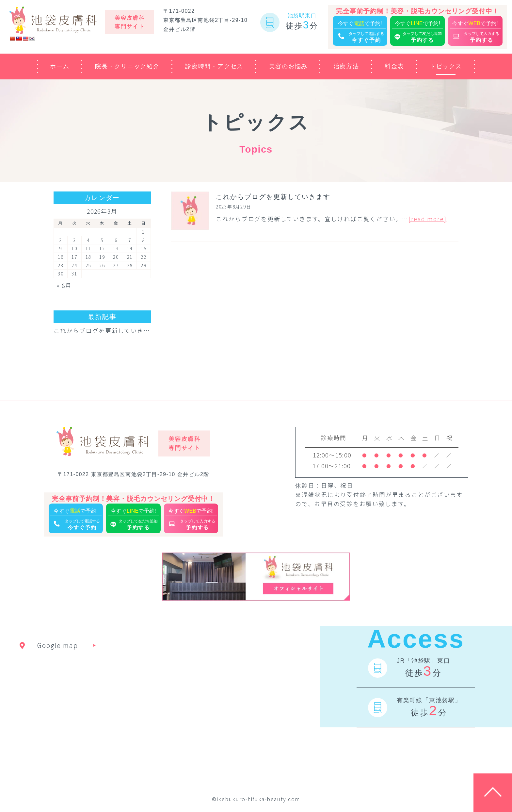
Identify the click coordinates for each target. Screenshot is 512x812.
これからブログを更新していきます (105, 331)
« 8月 (64, 285)
